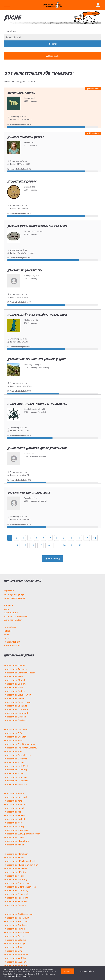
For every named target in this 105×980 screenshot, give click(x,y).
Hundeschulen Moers (14, 857)
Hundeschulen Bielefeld (15, 680)
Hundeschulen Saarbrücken (17, 932)
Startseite (8, 605)
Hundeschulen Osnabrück (16, 894)
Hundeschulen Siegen (14, 936)
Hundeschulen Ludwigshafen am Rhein (22, 834)
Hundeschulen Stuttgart (15, 943)
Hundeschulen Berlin (14, 676)
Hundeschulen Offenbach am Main (20, 887)
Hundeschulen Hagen (14, 762)
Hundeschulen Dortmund (16, 713)
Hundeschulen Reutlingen (16, 925)
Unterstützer (10, 627)
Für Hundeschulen (12, 645)
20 (64, 545)
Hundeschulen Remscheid (16, 921)
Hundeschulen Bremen (14, 698)
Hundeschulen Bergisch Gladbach (19, 673)
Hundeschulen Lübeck (14, 837)
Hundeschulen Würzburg (16, 965)
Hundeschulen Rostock (15, 929)
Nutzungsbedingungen (14, 594)
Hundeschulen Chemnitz (15, 706)
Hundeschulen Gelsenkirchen (17, 755)
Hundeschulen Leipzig (14, 826)
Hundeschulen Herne (14, 793)
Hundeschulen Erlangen (15, 737)
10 (71, 538)
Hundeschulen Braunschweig (17, 695)
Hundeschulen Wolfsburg (16, 958)
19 (56, 545)
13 (94, 538)
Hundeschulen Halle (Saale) (17, 766)
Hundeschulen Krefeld (14, 819)
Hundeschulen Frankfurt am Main (20, 744)
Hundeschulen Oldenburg (16, 890)
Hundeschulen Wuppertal (16, 962)
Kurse (6, 634)
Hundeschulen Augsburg (15, 669)
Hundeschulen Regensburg (16, 918)
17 (40, 545)
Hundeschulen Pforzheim (16, 901)
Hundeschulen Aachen (14, 665)
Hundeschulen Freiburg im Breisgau (20, 748)
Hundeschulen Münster (15, 872)
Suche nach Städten (13, 620)
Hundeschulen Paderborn (16, 898)
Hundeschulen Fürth (13, 751)
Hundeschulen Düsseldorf (16, 729)
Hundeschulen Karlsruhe (15, 804)
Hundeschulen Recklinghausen (18, 914)
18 (48, 545)
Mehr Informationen (87, 971)
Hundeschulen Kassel (14, 808)
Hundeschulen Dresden (15, 717)
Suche (6, 609)
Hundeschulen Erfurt (14, 733)
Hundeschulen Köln (13, 823)
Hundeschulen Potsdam (15, 905)
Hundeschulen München (15, 868)
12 (87, 538)
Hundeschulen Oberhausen (17, 883)
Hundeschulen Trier (13, 947)
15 (25, 545)
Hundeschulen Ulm (13, 951)
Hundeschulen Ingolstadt (16, 797)
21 (72, 545)
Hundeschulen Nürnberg (15, 879)
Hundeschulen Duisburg (15, 720)
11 (79, 538)
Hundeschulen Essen (13, 740)
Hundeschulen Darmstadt (16, 709)
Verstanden (68, 971)
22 (80, 545)
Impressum (9, 591)
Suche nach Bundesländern (16, 616)
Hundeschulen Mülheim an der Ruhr (21, 865)
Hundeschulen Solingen (15, 940)
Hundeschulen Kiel (13, 812)
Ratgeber (8, 631)
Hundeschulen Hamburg (15, 770)
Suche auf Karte (11, 612)
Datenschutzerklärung (14, 598)
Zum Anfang (53, 558)
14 (17, 545)
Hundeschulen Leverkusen (16, 830)
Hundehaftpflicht (12, 642)
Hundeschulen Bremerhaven (17, 702)
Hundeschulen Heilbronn (16, 784)
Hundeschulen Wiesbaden (16, 954)
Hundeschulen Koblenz (15, 815)
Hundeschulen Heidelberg (16, 781)
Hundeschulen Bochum (15, 684)
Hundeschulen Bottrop (14, 691)
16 (33, 545)
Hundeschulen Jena (13, 801)
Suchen (53, 44)
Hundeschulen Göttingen (16, 759)
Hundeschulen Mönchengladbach (19, 861)
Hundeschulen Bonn (13, 687)
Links (6, 638)
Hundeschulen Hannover (15, 777)
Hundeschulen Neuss (14, 876)
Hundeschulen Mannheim (16, 854)
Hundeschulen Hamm (14, 773)
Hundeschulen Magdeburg (16, 841)
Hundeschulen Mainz (14, 845)
